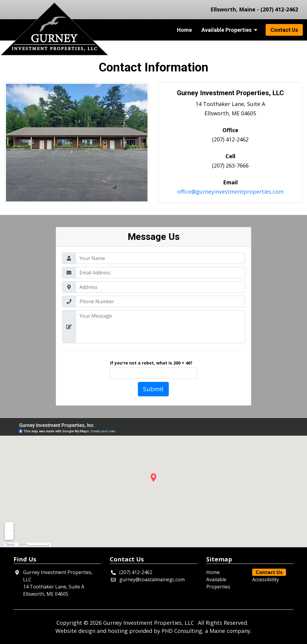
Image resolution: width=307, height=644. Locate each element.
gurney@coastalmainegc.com (152, 579)
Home (184, 30)
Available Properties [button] (229, 30)
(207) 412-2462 (279, 9)
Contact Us (284, 30)
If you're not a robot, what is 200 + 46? (151, 363)
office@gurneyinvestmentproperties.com (230, 192)
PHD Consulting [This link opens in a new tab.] (182, 631)
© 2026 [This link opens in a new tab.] (93, 623)
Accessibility (265, 579)
